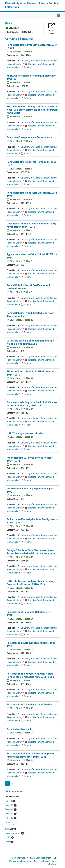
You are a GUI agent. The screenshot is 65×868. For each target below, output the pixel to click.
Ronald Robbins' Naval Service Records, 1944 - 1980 (32, 46)
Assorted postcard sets (19, 729)
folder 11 (9, 809)
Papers (27, 67)
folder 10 (9, 805)
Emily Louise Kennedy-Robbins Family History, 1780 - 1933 (32, 521)
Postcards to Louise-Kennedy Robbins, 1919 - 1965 (32, 644)
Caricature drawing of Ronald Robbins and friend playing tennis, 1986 (30, 342)
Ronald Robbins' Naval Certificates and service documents (28, 287)
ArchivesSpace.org (40, 858)
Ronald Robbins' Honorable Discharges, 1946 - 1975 (32, 194)
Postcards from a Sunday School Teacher (29, 704)
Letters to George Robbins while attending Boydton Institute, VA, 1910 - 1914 (30, 583)
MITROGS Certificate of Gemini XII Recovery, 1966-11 (31, 77)
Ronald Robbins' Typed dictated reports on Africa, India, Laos (30, 314)
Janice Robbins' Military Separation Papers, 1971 (31, 490)
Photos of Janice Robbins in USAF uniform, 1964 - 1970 (30, 373)
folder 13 (9, 818)
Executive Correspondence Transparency (29, 137)
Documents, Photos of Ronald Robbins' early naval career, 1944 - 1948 (31, 225)
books (8, 837)
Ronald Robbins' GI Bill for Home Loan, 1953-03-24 (32, 163)
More (9, 823)
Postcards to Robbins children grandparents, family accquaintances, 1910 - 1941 (32, 755)
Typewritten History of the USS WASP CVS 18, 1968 (32, 256)
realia (8, 842)
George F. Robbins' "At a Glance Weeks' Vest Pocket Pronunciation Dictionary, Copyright (31, 552)
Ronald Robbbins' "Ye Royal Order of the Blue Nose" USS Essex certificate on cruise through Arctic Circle (32, 110)
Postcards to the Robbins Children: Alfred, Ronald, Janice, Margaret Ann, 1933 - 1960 (30, 675)
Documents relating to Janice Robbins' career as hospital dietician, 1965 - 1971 (32, 404)
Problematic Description (21, 861)
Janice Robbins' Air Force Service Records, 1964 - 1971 (30, 459)
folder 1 (9, 801)
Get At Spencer (51, 29)
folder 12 (9, 814)
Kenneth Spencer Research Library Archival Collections (32, 5)
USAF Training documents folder (25, 433)
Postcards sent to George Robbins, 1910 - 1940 (30, 613)
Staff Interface (18, 858)
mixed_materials (13, 833)
